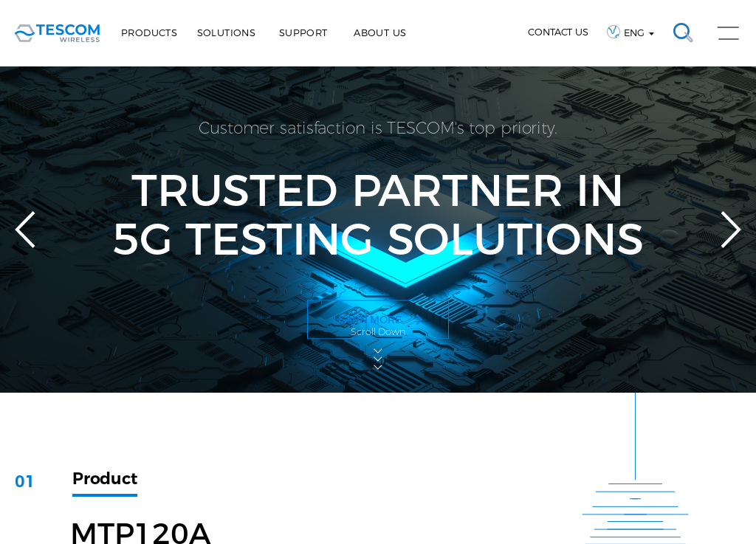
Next (731, 230)
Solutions (227, 32)
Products (149, 32)
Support (303, 32)
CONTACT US (558, 32)
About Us (380, 32)
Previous (25, 230)
